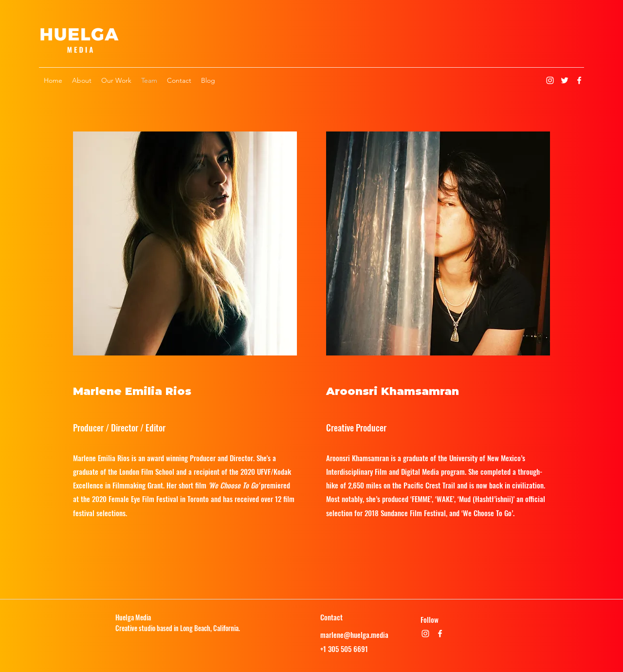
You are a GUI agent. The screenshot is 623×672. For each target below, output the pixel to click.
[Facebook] (579, 80)
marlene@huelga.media (354, 635)
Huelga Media (133, 617)
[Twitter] (565, 80)
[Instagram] (550, 80)
